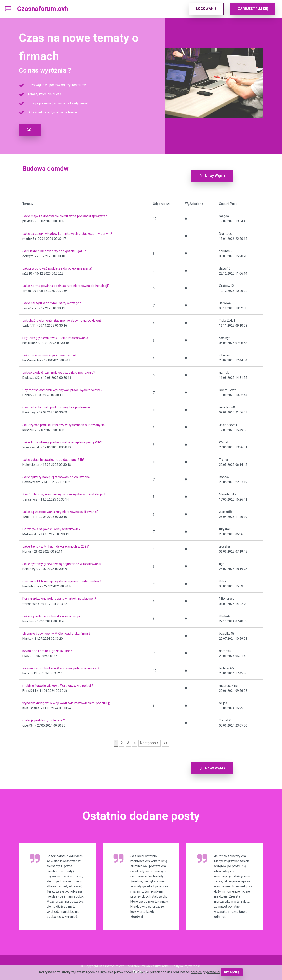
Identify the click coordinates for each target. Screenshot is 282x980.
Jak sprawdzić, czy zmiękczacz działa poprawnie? (59, 371)
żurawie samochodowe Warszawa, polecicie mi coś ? (61, 667)
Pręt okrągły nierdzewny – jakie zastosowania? (56, 336)
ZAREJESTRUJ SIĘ (253, 9)
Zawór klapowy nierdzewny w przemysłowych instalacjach (64, 493)
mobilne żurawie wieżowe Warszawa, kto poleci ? (58, 684)
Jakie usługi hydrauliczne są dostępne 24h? (53, 458)
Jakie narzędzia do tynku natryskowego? (52, 302)
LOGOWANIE (206, 9)
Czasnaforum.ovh (43, 9)
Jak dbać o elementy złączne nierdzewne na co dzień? (62, 319)
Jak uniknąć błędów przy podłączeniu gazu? (54, 250)
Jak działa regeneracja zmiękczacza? (49, 354)
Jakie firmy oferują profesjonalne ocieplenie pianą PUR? (62, 441)
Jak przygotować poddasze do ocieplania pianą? (58, 267)
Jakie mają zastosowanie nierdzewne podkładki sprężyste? (65, 215)
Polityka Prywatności (186, 964)
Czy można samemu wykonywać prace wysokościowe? (62, 389)
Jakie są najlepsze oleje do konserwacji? (51, 615)
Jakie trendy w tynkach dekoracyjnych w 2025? (56, 545)
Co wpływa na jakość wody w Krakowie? (51, 528)
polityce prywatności (206, 972)
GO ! (30, 130)
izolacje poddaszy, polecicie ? (44, 719)
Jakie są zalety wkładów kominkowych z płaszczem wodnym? (67, 232)
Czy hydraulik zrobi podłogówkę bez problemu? (56, 406)
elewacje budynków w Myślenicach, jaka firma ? (56, 632)
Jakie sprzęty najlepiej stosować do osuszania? (56, 476)
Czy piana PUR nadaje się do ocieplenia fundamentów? (62, 580)
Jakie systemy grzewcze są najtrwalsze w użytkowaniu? (63, 563)
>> (166, 741)
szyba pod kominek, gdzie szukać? (47, 649)
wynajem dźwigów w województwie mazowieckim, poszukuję (67, 702)
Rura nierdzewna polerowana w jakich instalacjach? (59, 597)
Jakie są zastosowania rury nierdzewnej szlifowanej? (60, 510)
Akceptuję (232, 972)
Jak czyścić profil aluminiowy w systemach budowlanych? (64, 424)
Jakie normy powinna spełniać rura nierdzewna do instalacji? (66, 284)
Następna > (149, 741)
